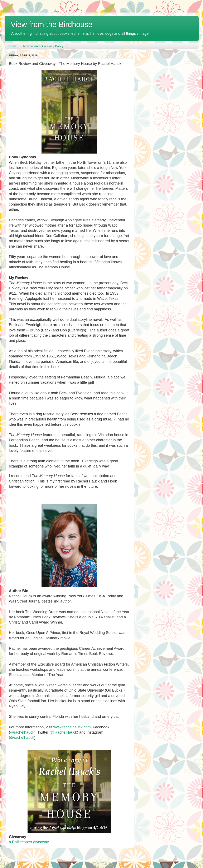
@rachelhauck (22, 732)
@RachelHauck (64, 732)
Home (13, 46)
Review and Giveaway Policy (43, 46)
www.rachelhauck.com (72, 727)
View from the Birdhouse (52, 24)
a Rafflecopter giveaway (29, 842)
